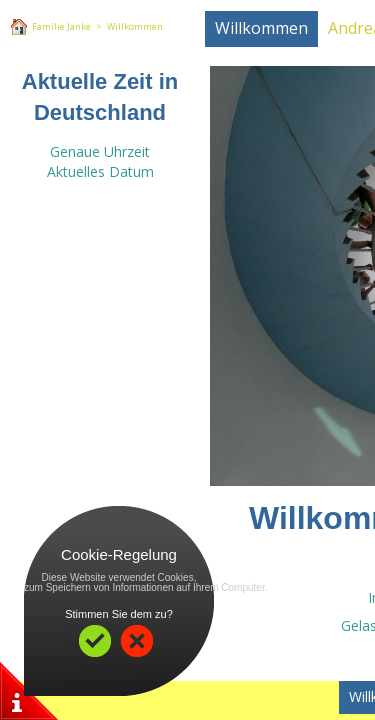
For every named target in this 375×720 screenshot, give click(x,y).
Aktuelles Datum (100, 171)
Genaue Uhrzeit (100, 151)
